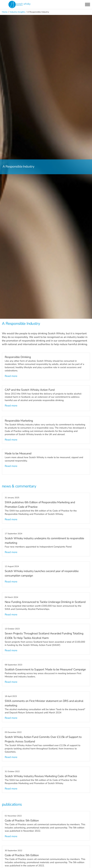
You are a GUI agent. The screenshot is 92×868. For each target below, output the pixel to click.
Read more (11, 376)
